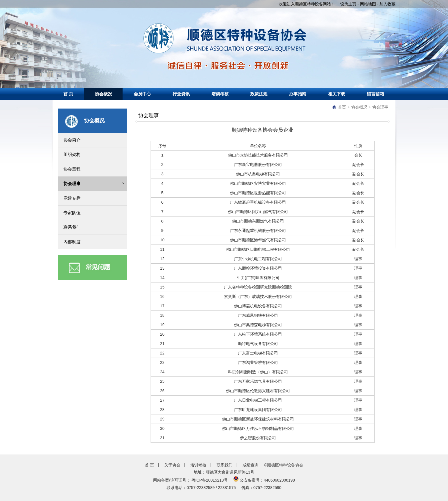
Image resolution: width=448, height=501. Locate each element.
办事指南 (298, 94)
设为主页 (348, 4)
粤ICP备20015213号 (210, 480)
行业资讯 (181, 94)
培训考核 (220, 94)
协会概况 (103, 94)
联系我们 (225, 465)
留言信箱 (375, 94)
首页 (339, 107)
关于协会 (172, 465)
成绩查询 (251, 465)
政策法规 (259, 94)
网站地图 (368, 4)
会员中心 (142, 94)
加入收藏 (387, 4)
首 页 (68, 94)
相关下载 (337, 94)
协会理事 (380, 107)
